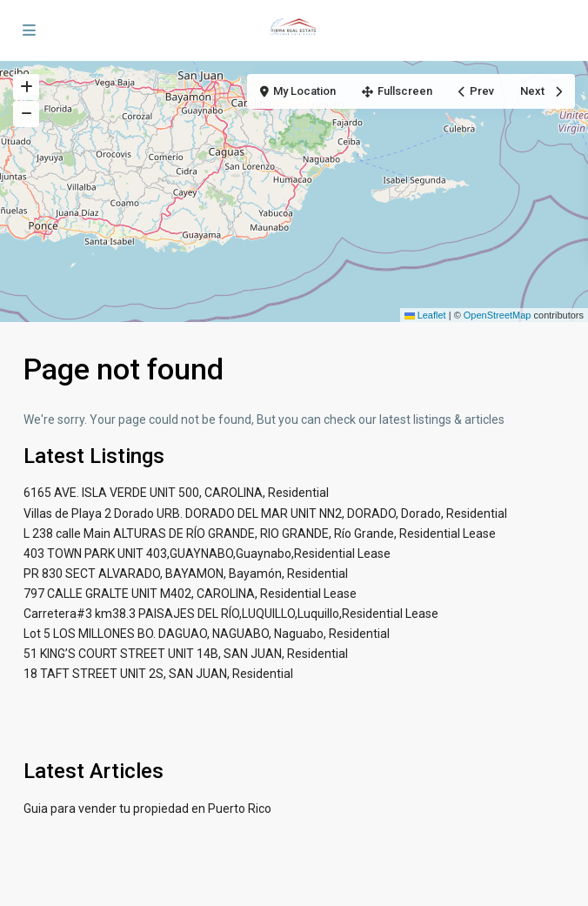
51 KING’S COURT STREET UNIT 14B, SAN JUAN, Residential (186, 654)
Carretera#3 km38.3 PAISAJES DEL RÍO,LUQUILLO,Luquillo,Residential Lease (231, 614)
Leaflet (425, 315)
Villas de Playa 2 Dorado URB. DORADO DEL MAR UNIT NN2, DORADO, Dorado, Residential (265, 513)
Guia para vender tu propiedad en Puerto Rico (147, 809)
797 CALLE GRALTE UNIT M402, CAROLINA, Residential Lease (190, 594)
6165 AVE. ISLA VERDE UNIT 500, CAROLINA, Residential (176, 493)
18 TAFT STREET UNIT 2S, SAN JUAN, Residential (158, 674)
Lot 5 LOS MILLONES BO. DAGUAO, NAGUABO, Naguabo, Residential (207, 634)
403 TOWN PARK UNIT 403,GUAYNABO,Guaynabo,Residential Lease (207, 554)
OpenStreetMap (498, 315)
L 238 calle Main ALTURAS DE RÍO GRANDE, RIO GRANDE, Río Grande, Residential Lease (260, 534)
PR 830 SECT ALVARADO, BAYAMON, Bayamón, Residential (186, 574)
